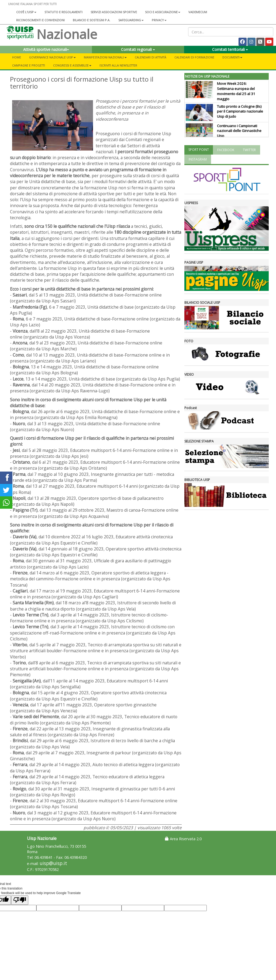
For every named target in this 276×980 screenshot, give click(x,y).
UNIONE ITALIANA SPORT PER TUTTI (32, 4)
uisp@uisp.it (53, 863)
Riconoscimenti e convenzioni (40, 20)
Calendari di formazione (194, 57)
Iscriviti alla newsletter (118, 65)
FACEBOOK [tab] (226, 150)
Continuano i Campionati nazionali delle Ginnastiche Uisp (239, 131)
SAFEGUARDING (131, 20)
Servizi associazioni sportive (114, 12)
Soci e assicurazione (163, 12)
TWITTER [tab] (249, 150)
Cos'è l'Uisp (26, 12)
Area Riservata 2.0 (183, 839)
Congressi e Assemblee (72, 65)
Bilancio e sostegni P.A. (92, 20)
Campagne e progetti (29, 65)
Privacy (159, 20)
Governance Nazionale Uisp (52, 57)
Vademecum (198, 12)
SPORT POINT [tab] (199, 150)
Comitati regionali (138, 49)
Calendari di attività (151, 57)
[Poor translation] (20, 900)
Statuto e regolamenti (63, 12)
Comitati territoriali (230, 49)
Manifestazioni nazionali (105, 57)
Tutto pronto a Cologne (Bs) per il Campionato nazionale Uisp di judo (240, 111)
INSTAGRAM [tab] (198, 159)
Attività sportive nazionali (46, 49)
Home (17, 57)
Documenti (232, 57)
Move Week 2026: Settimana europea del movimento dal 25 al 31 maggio (236, 91)
